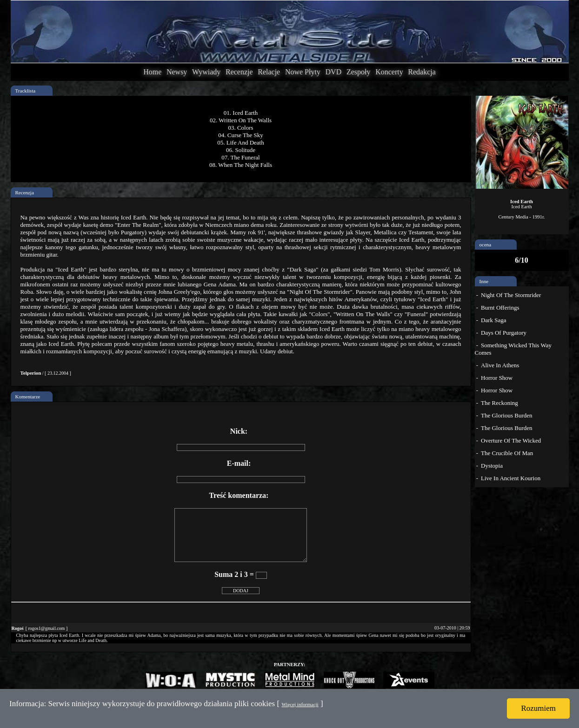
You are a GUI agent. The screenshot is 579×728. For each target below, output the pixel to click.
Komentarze (28, 397)
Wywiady (206, 72)
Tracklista (26, 91)
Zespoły (359, 72)
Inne (484, 281)
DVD (334, 72)
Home (152, 72)
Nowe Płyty (303, 72)
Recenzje (239, 72)
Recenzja (25, 192)
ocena (486, 245)
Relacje (269, 72)
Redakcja (422, 72)
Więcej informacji (300, 704)
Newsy (177, 72)
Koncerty (389, 72)
